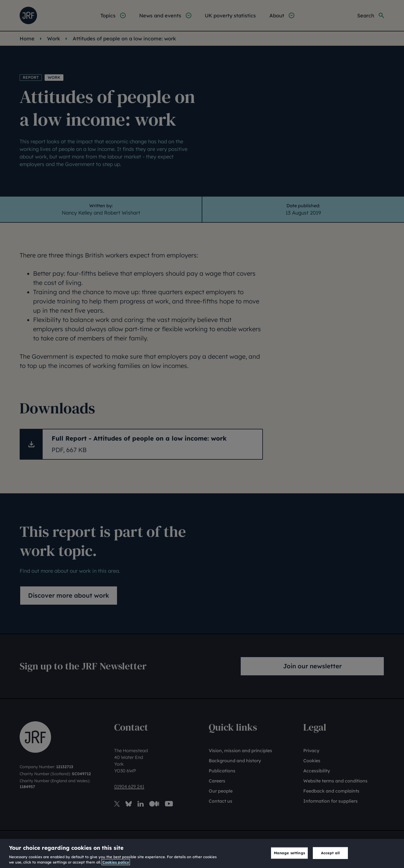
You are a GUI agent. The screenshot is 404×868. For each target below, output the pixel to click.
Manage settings (289, 853)
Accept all (330, 853)
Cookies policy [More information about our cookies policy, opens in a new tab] (116, 862)
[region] (202, 853)
